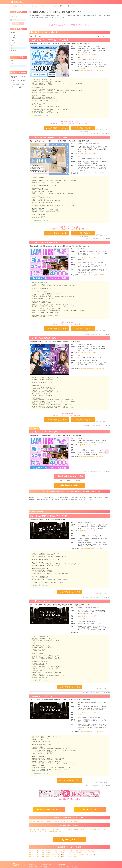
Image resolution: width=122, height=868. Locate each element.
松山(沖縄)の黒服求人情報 (17, 84)
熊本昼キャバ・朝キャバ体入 (53, 857)
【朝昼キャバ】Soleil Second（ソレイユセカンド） (50, 40)
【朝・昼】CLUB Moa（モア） (42, 601)
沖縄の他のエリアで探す (69, 485)
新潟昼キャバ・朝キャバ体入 (86, 855)
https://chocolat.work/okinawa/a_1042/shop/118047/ (91, 732)
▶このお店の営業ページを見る (40, 115)
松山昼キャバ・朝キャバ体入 (70, 821)
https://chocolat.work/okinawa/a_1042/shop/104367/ (91, 71)
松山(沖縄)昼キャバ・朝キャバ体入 (38, 831)
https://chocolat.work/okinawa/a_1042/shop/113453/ (91, 173)
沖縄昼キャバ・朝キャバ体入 (37, 821)
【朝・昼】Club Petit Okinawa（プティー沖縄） (49, 137)
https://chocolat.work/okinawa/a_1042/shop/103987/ (91, 275)
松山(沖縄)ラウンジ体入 (100, 829)
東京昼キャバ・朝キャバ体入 (37, 851)
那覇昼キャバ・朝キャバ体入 (53, 821)
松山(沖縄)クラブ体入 (73, 829)
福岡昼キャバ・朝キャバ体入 (37, 857)
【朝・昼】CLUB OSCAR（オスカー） (45, 338)
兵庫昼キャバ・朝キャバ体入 (37, 855)
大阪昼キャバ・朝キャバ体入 (68, 853)
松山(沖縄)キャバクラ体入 (49, 6)
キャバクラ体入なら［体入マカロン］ (19, 6)
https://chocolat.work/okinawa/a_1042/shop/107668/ (91, 369)
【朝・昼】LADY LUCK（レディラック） (46, 243)
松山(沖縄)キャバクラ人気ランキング (18, 77)
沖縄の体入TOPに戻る (90, 810)
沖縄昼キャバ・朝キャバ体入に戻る (49, 810)
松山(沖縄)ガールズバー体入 (59, 829)
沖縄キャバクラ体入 (36, 6)
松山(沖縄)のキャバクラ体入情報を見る (69, 25)
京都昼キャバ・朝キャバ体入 (53, 855)
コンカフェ (13, 51)
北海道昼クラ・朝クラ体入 (53, 853)
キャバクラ (13, 35)
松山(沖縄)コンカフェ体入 (56, 831)
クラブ (12, 40)
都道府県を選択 (33, 867)
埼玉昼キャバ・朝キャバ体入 (87, 851)
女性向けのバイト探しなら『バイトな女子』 (69, 867)
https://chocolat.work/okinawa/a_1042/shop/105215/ (91, 632)
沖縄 (12, 61)
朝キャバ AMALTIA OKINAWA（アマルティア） (49, 516)
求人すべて (13, 33)
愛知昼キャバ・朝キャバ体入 (37, 853)
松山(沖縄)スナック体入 (86, 829)
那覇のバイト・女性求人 (17, 87)
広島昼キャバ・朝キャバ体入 (70, 855)
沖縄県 (80, 60)
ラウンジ (13, 45)
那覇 (12, 63)
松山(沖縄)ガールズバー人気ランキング (18, 81)
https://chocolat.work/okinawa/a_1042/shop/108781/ (91, 548)
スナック (13, 43)
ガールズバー (14, 38)
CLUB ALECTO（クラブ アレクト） (44, 696)
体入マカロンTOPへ (69, 840)
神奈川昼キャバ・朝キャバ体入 (54, 851)
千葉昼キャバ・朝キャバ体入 (71, 851)
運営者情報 (44, 867)
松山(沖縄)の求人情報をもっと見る (69, 476)
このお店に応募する (83, 128)
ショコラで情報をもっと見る (57, 128)
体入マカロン (62, 15)
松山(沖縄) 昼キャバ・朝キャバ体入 (87, 55)
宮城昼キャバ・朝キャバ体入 (85, 853)
